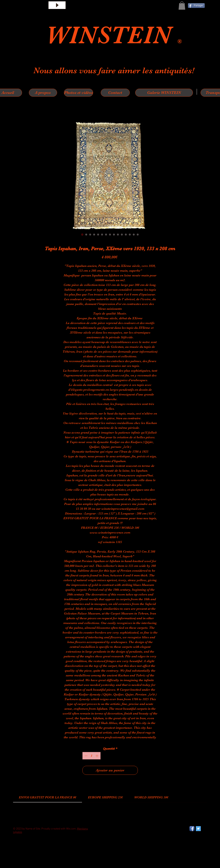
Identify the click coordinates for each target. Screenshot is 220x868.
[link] (48, 797)
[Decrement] (86, 756)
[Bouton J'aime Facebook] (23, 848)
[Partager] (196, 6)
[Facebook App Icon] (192, 829)
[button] (182, 6)
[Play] (57, 5)
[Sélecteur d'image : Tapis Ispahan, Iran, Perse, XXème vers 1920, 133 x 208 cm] (82, 235)
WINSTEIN (112, 35)
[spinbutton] (91, 756)
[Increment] (97, 756)
